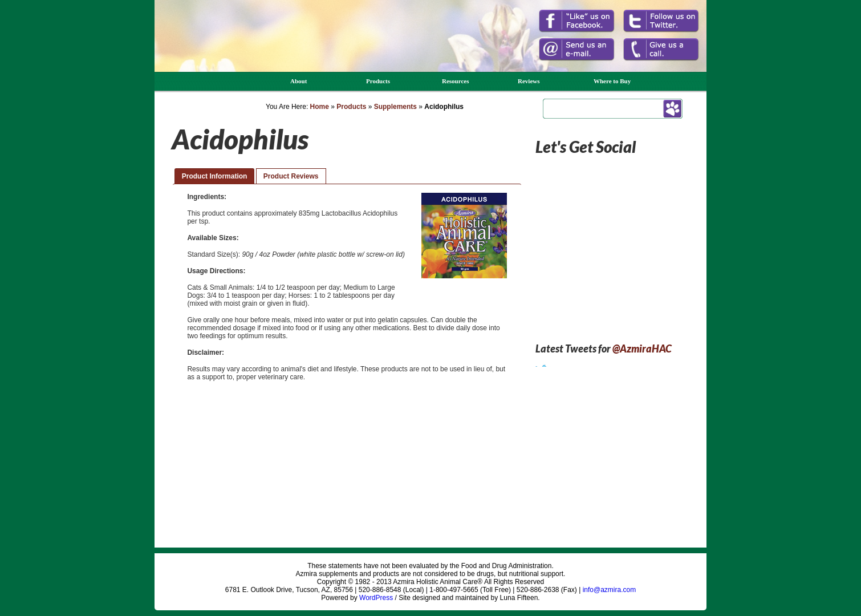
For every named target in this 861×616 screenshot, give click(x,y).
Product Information (215, 176)
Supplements (395, 107)
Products (378, 81)
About (298, 81)
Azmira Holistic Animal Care (205, 50)
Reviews (529, 81)
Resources (455, 81)
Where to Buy (612, 81)
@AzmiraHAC (642, 348)
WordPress (376, 598)
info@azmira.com (610, 590)
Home (320, 107)
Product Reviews (291, 176)
